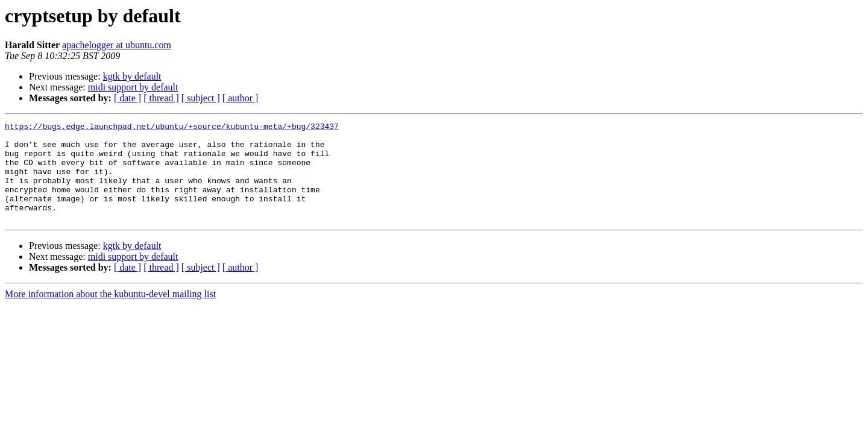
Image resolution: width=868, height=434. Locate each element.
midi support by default (133, 87)
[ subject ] (201, 98)
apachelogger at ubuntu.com (117, 45)
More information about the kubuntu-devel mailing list (110, 314)
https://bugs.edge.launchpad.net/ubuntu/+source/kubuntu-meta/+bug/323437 (172, 128)
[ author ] (241, 98)
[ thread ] (161, 98)
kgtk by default (132, 76)
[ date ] (127, 98)
